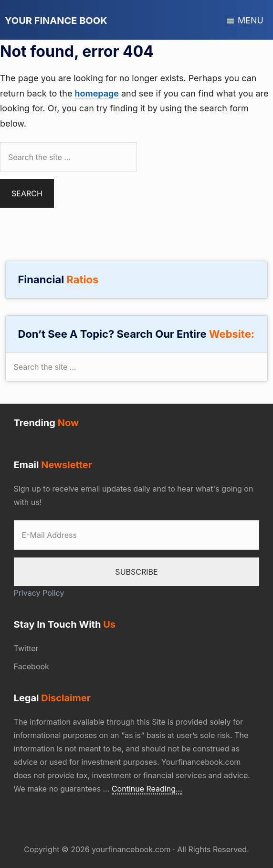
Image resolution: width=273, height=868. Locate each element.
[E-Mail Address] (137, 535)
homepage (96, 93)
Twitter (26, 648)
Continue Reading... (147, 789)
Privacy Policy (39, 593)
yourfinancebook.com (131, 849)
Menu (251, 21)
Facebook (31, 666)
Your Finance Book (56, 21)
